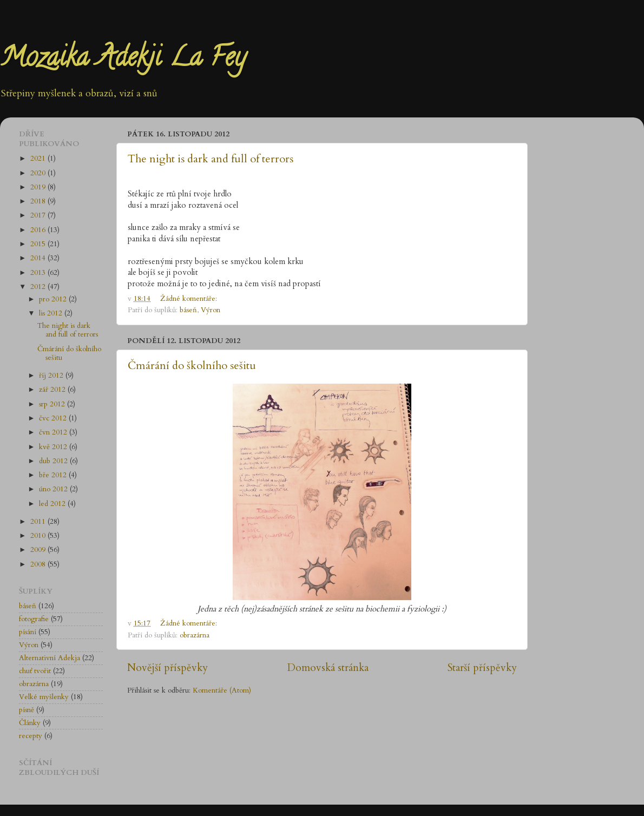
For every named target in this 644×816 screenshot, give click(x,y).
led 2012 (53, 504)
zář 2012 (53, 390)
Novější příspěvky (167, 668)
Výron (211, 310)
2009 (39, 550)
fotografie (34, 619)
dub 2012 (54, 461)
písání (28, 632)
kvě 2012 (54, 447)
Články (30, 723)
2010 (39, 536)
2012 (39, 287)
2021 (39, 159)
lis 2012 (52, 313)
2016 (39, 230)
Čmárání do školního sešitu (192, 366)
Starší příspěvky (482, 668)
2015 (39, 244)
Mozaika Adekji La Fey (123, 60)
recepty (31, 736)
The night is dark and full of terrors (211, 159)
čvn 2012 (54, 432)
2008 (39, 564)
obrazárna (195, 635)
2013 (39, 273)
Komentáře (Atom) (222, 690)
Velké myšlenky (44, 697)
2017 (39, 215)
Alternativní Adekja (50, 658)
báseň (188, 310)
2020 (39, 173)
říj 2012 (52, 376)
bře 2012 (54, 475)
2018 (39, 201)
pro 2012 (54, 299)
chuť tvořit (35, 671)
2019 (39, 187)
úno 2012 (54, 489)
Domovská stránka (328, 668)
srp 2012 (53, 404)
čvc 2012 (54, 418)
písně (27, 710)
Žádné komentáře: (190, 299)
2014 (39, 258)
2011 (39, 522)
